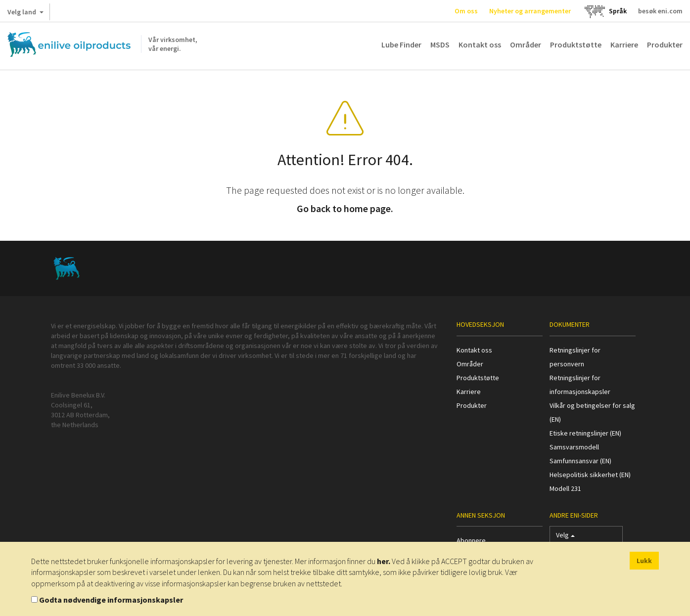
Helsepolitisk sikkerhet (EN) (590, 475)
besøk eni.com (660, 11)
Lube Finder (401, 44)
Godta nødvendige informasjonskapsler (111, 600)
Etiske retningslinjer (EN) (585, 433)
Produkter (665, 44)
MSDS (440, 44)
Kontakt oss (480, 44)
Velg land (25, 14)
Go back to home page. (345, 208)
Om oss (466, 11)
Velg (565, 537)
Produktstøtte (576, 44)
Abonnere (471, 540)
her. (384, 561)
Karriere (624, 44)
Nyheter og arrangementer (530, 11)
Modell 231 (565, 488)
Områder (526, 44)
